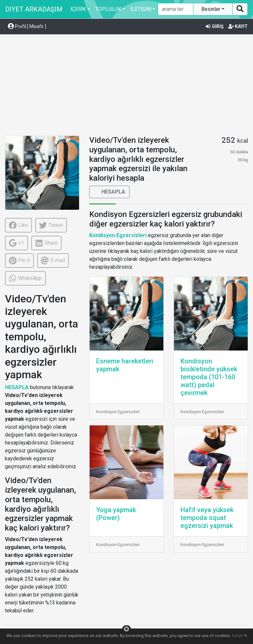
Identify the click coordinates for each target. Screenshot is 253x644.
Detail (239, 636)
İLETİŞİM (141, 9)
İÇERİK (78, 9)
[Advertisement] (126, 86)
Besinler (211, 9)
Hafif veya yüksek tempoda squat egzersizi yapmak (207, 518)
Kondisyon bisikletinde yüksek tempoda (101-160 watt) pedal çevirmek (209, 377)
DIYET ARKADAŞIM (34, 9)
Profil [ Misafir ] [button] (27, 26)
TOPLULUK (108, 9)
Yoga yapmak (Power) (116, 514)
